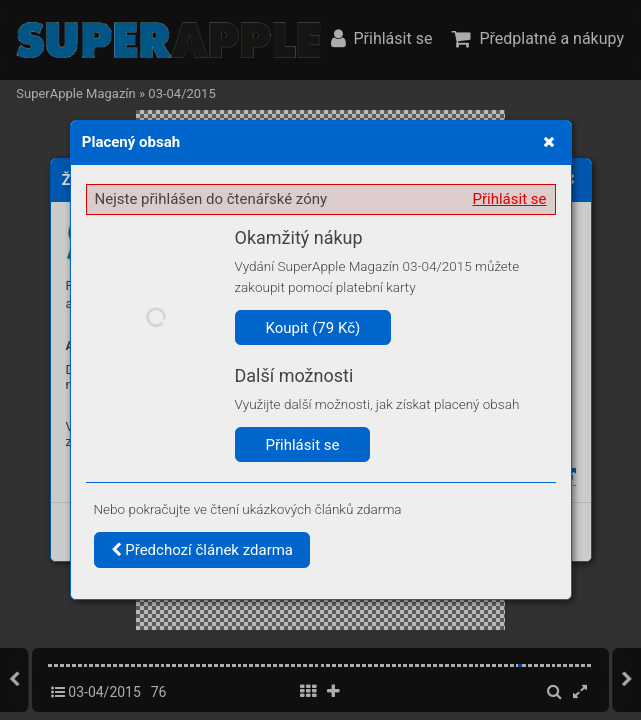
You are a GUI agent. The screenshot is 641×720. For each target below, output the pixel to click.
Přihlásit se (510, 199)
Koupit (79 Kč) (313, 328)
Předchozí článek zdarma (202, 550)
